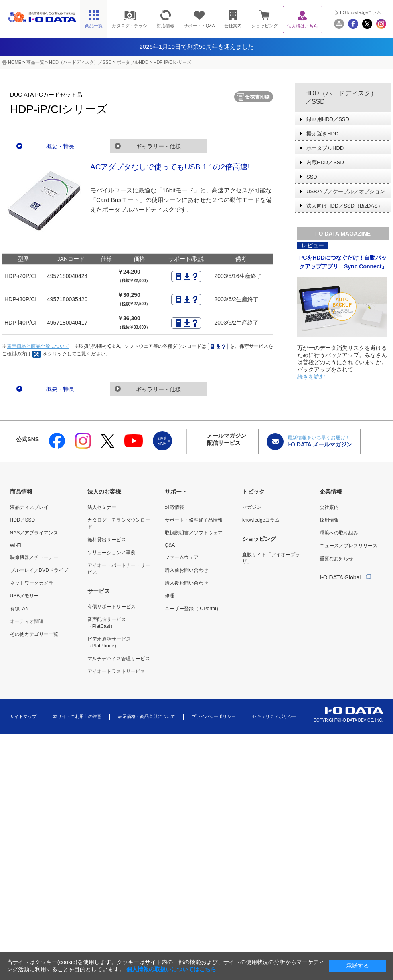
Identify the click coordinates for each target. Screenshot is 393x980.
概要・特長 (60, 146)
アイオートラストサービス (116, 671)
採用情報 (329, 520)
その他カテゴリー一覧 (34, 634)
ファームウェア (182, 557)
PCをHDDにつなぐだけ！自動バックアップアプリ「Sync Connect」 (343, 262)
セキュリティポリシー (274, 716)
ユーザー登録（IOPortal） (193, 609)
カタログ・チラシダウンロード (119, 523)
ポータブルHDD (133, 62)
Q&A (170, 545)
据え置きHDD (322, 134)
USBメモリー (25, 596)
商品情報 (21, 492)
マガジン (252, 507)
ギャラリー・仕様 (158, 146)
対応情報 (174, 507)
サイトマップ (23, 716)
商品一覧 (35, 62)
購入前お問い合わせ (186, 570)
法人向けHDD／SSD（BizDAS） (345, 206)
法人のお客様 (104, 492)
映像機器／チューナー (34, 557)
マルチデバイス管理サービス (119, 659)
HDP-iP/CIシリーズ (172, 62)
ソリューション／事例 (111, 553)
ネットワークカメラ (32, 583)
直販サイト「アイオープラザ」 (271, 558)
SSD (312, 177)
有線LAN (19, 609)
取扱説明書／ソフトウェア (194, 533)
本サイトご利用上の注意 (77, 716)
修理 (170, 596)
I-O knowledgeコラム (361, 12)
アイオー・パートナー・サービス (119, 569)
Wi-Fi (16, 545)
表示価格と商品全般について (38, 346)
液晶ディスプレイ (29, 507)
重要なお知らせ (336, 559)
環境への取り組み (339, 533)
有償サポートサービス (111, 607)
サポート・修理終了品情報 (194, 520)
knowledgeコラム (261, 520)
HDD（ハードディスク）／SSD (80, 62)
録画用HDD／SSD (328, 119)
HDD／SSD (23, 520)
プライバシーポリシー (214, 716)
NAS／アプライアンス (34, 533)
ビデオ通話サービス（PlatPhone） (109, 642)
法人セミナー (102, 507)
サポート (176, 492)
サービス (99, 591)
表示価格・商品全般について (147, 716)
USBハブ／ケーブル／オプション (346, 191)
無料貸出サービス (107, 540)
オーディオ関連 (27, 621)
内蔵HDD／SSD (325, 162)
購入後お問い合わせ (186, 583)
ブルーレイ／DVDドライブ (39, 570)
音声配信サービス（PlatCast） (107, 623)
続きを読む (311, 377)
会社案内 (329, 507)
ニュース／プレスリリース (348, 546)
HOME (15, 62)
